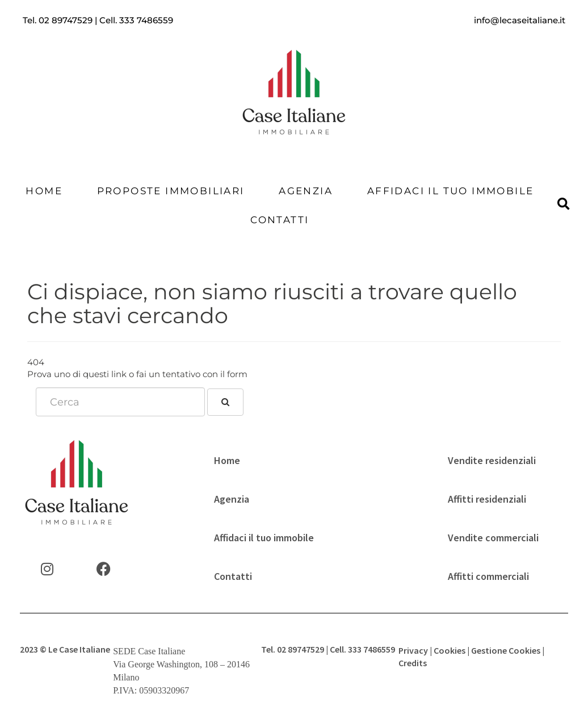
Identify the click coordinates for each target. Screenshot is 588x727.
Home (44, 191)
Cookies (450, 650)
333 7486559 (146, 20)
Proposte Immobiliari (171, 191)
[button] (563, 204)
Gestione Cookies (506, 650)
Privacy (413, 650)
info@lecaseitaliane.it (520, 20)
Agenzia (306, 191)
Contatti (280, 220)
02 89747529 (66, 20)
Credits (413, 663)
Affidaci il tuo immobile (451, 191)
